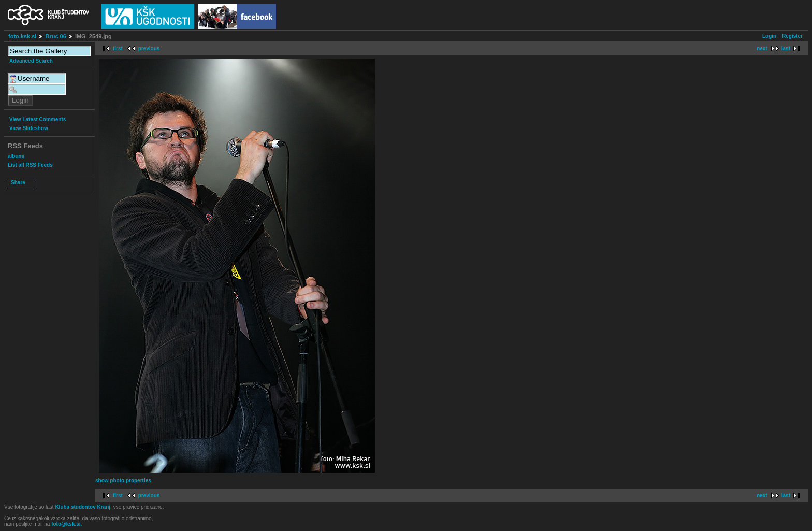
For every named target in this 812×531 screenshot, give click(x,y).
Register (792, 36)
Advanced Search (31, 61)
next (762, 48)
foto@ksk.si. (67, 524)
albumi (16, 156)
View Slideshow (29, 128)
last (786, 48)
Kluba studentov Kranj (83, 507)
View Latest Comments (38, 119)
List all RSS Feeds (30, 165)
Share (18, 183)
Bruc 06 (55, 36)
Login (769, 36)
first (118, 48)
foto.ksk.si (22, 36)
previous (149, 48)
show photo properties (123, 480)
